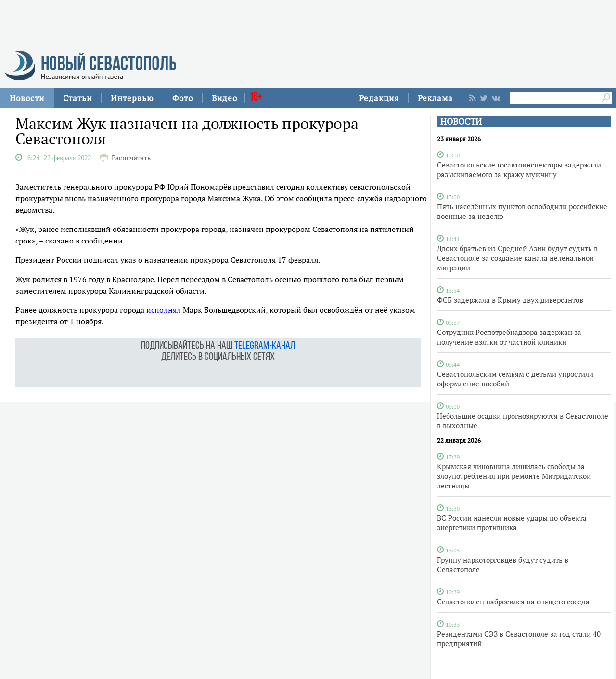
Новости (27, 98)
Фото (183, 98)
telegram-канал (265, 346)
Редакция (379, 98)
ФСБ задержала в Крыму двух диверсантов (510, 300)
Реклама (435, 98)
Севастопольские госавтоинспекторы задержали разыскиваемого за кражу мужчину (519, 169)
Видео (225, 98)
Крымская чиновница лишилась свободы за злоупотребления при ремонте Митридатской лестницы (514, 476)
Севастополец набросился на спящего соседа (513, 602)
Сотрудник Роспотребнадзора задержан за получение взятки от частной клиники (509, 337)
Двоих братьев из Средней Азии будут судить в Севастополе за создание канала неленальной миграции (517, 258)
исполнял (164, 310)
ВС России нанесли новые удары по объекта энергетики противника (512, 523)
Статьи (77, 98)
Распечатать (131, 158)
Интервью (132, 98)
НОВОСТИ (461, 122)
